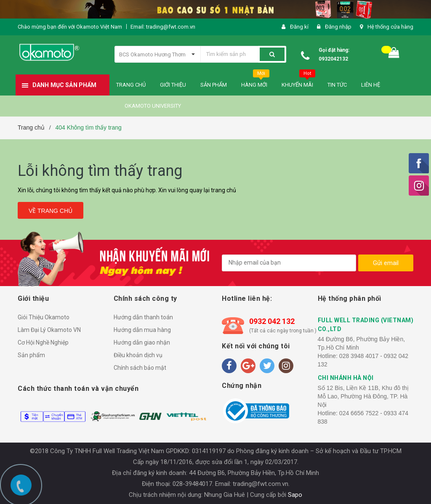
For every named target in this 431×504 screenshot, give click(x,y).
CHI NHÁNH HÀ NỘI (346, 378)
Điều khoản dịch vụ (138, 355)
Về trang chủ (51, 211)
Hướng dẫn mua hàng (142, 330)
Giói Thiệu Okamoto (44, 317)
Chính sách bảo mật (140, 368)
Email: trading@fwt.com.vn (163, 27)
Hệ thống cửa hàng (390, 27)
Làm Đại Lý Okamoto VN (49, 330)
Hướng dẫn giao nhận (142, 342)
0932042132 (333, 59)
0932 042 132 (272, 321)
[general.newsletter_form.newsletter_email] (289, 263)
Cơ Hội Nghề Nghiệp (43, 342)
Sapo (295, 495)
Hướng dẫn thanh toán (143, 317)
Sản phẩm (31, 355)
